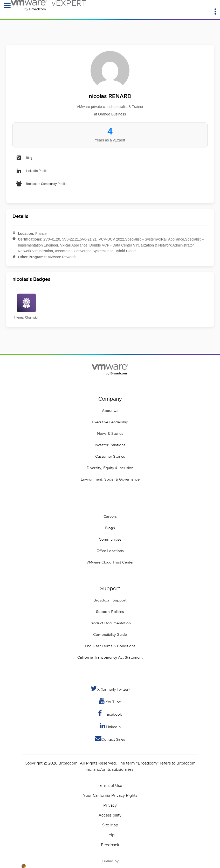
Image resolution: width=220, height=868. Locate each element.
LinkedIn (110, 726)
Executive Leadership (110, 422)
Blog (24, 158)
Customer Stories (110, 456)
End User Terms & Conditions (110, 646)
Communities (110, 539)
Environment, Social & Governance (110, 479)
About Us (110, 411)
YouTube (110, 701)
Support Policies (110, 612)
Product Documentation (110, 623)
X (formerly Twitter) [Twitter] (110, 688)
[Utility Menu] (215, 12)
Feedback (110, 845)
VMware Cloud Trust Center (110, 562)
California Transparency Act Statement (110, 657)
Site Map (110, 825)
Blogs (110, 528)
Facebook (110, 713)
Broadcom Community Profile (41, 184)
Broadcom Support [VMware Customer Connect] (110, 600)
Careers (110, 516)
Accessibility (110, 815)
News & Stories (110, 433)
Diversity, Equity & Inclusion (110, 468)
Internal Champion (26, 306)
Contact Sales (110, 738)
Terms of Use (110, 786)
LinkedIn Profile (32, 171)
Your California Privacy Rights (110, 795)
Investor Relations (110, 445)
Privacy (110, 805)
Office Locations (110, 551)
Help (110, 835)
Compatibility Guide (110, 634)
